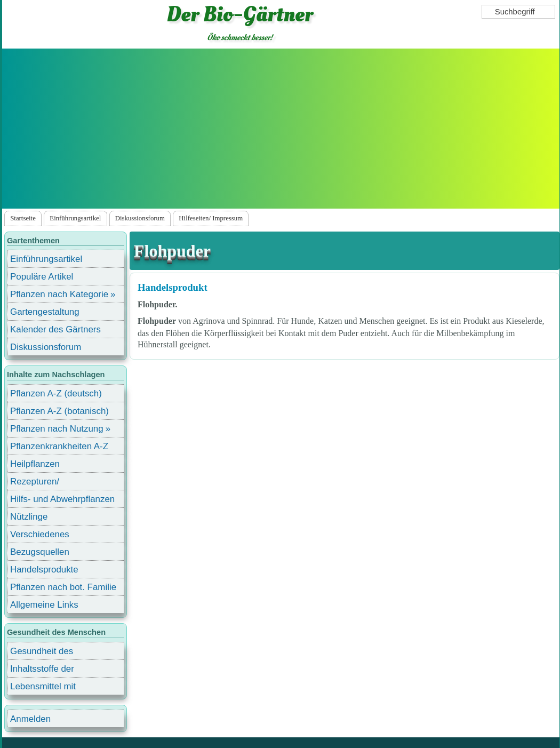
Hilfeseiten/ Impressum (211, 218)
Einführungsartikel (75, 218)
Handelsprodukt (173, 287)
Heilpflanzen (35, 464)
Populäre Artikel (42, 277)
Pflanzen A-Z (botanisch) (59, 411)
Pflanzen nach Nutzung (57, 429)
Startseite (23, 218)
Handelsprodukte (44, 570)
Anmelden (30, 719)
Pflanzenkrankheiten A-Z (59, 446)
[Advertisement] (281, 129)
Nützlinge (29, 517)
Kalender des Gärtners (55, 329)
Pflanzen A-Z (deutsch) (56, 393)
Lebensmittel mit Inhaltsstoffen (43, 688)
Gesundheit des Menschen (42, 653)
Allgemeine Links (44, 605)
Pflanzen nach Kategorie (59, 294)
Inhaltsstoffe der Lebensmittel (42, 670)
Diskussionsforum (140, 218)
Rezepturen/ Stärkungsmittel (41, 483)
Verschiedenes (40, 534)
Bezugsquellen (40, 552)
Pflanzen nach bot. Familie (63, 587)
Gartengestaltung (45, 312)
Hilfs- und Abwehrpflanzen (62, 499)
